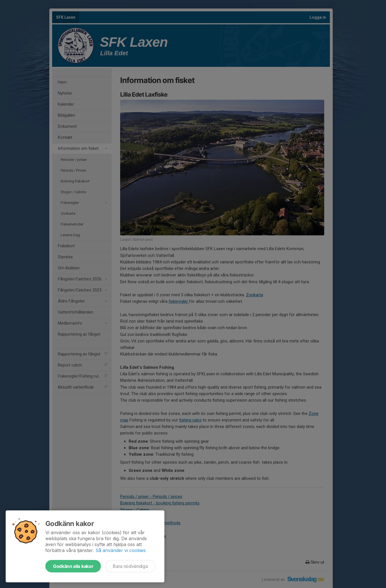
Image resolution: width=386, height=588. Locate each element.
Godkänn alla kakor (73, 566)
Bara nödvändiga (130, 566)
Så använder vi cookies (121, 550)
